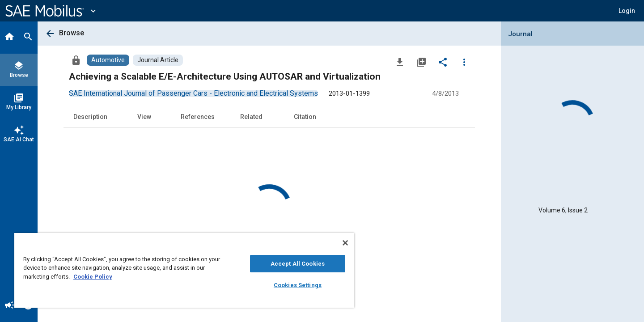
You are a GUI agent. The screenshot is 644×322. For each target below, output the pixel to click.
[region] (184, 270)
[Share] (443, 62)
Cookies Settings (298, 285)
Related (251, 117)
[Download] (400, 62)
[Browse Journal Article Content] (158, 60)
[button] (627, 11)
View (144, 117)
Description (90, 117)
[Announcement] (9, 306)
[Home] (9, 38)
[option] (193, 93)
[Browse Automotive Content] (108, 60)
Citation (305, 117)
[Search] (28, 38)
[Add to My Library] (421, 62)
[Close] (345, 243)
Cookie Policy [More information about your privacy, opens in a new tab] (93, 277)
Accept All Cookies (298, 264)
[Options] (464, 62)
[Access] (76, 60)
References (198, 117)
